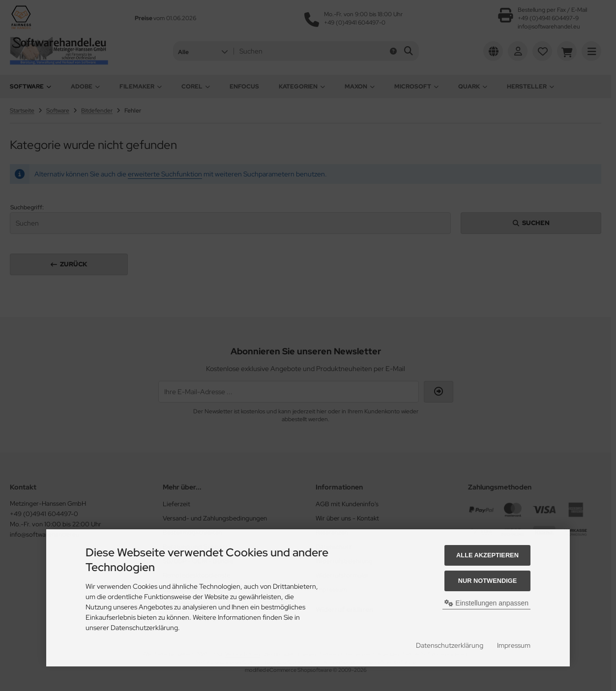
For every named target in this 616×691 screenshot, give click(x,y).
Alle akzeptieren (487, 555)
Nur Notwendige (487, 581)
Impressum (514, 645)
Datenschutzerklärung (450, 645)
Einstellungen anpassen (486, 603)
